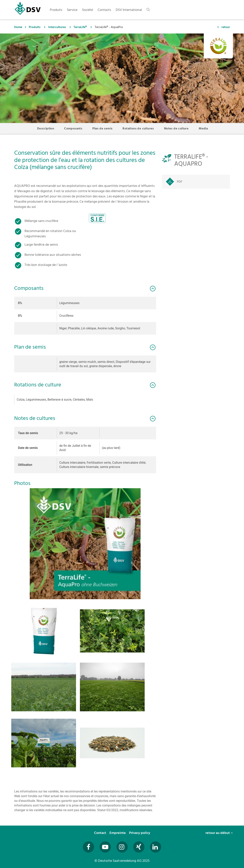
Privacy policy (140, 833)
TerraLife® (80, 27)
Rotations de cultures (138, 128)
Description (46, 128)
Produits (35, 27)
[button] (85, 544)
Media (203, 128)
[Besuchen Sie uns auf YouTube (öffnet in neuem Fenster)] (105, 847)
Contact (101, 833)
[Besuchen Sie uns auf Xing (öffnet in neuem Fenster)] (139, 847)
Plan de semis (102, 128)
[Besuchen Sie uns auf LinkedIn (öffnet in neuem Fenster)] (156, 847)
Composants (73, 128)
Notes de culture (176, 128)
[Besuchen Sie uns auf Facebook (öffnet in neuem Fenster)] (88, 847)
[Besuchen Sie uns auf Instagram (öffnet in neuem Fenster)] (122, 847)
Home (18, 27)
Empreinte (118, 833)
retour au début (219, 833)
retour (226, 27)
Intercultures (57, 27)
